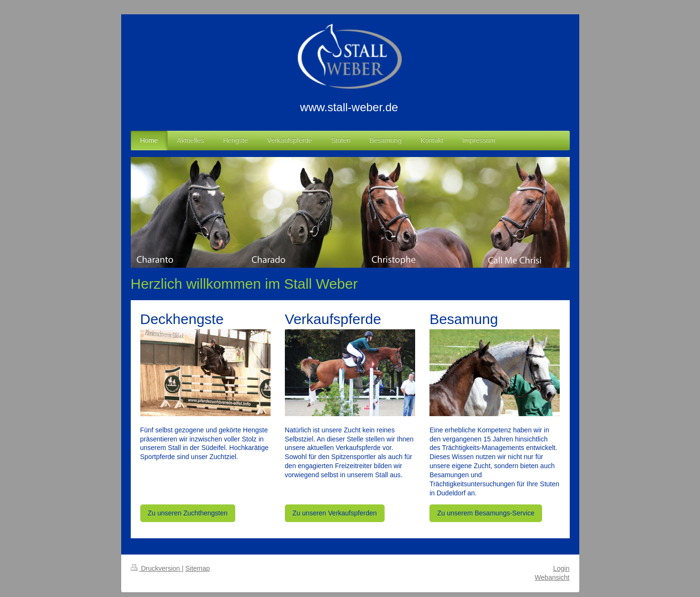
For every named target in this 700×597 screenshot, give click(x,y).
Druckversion (156, 568)
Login (561, 568)
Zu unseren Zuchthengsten (188, 513)
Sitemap (198, 568)
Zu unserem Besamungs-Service (486, 513)
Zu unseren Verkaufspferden (335, 513)
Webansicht (552, 577)
